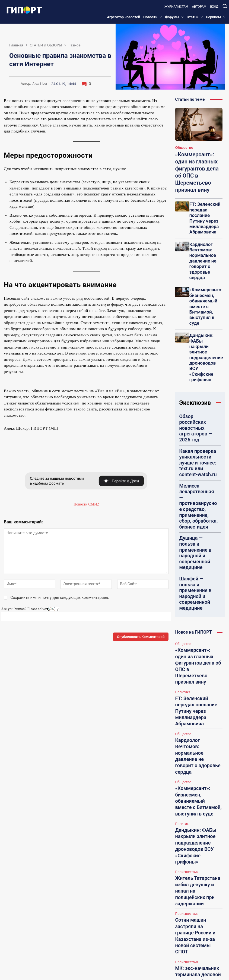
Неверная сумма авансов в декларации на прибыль (202, 790)
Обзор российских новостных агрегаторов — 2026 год (197, 324)
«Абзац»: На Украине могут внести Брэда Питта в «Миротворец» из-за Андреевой (198, 690)
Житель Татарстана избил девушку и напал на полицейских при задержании (197, 583)
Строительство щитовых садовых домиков (199, 879)
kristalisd (195, 944)
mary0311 (196, 821)
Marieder (195, 776)
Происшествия (186, 572)
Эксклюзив (195, 307)
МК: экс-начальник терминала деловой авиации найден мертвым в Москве (198, 636)
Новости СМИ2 (86, 504)
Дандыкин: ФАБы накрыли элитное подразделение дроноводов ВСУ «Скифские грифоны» (206, 277)
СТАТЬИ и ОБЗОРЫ (46, 45)
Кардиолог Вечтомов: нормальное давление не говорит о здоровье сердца (205, 225)
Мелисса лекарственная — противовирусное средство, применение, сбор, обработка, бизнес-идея (198, 366)
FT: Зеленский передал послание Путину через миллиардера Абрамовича (203, 198)
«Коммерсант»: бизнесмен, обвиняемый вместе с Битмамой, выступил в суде (205, 251)
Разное (74, 45)
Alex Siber (40, 84)
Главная (16, 45)
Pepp (193, 865)
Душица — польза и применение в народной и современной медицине (198, 389)
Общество (183, 147)
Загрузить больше (199, 703)
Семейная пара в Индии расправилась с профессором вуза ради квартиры (195, 663)
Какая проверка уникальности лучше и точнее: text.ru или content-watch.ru (196, 343)
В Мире (180, 652)
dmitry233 (196, 905)
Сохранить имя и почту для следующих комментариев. (60, 598)
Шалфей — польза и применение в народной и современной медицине (198, 410)
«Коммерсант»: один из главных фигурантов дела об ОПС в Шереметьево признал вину (197, 165)
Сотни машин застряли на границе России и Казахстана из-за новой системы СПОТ (197, 610)
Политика (182, 477)
